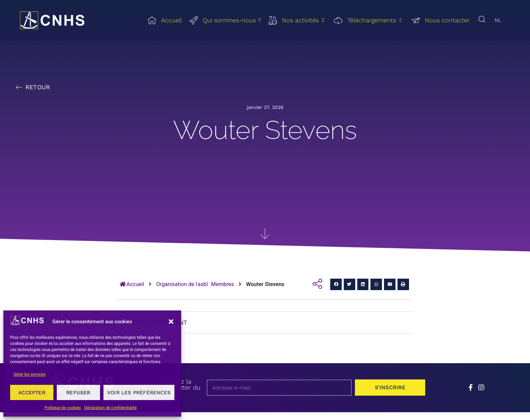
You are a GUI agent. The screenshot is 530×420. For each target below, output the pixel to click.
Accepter (32, 393)
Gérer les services (30, 374)
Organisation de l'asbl (182, 284)
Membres (223, 284)
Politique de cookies (63, 408)
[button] (171, 322)
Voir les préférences (139, 393)
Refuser (78, 393)
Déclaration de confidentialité (110, 408)
